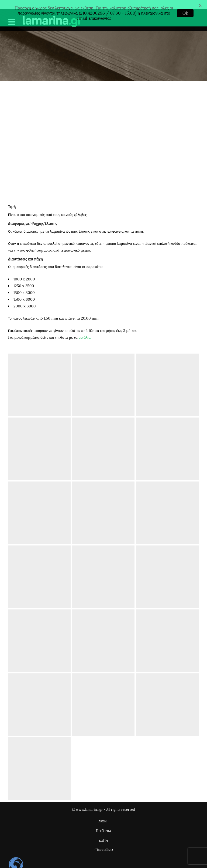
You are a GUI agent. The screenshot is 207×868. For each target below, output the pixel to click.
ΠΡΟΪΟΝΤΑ (104, 823)
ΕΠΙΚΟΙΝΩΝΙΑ (104, 842)
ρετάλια (84, 329)
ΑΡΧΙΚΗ (103, 813)
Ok (185, 13)
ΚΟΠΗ (103, 832)
